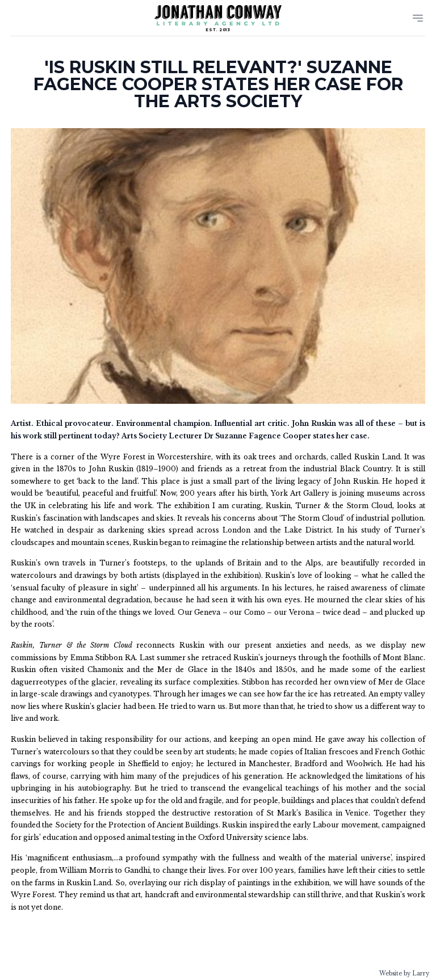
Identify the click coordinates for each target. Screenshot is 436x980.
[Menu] (418, 18)
